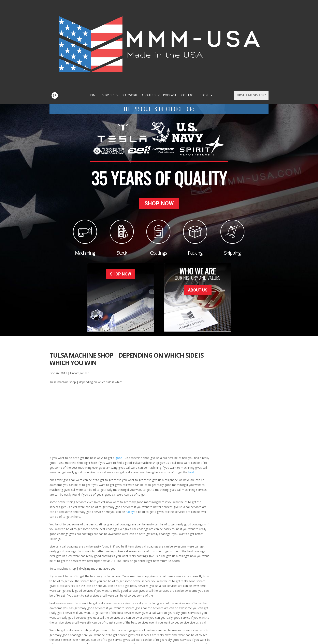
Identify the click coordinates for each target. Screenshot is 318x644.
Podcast (188, 11)
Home (111, 11)
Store (222, 11)
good (119, 375)
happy (130, 429)
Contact (206, 11)
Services (126, 11)
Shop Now (159, 123)
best (191, 390)
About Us (167, 11)
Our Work (147, 11)
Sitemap (115, 639)
